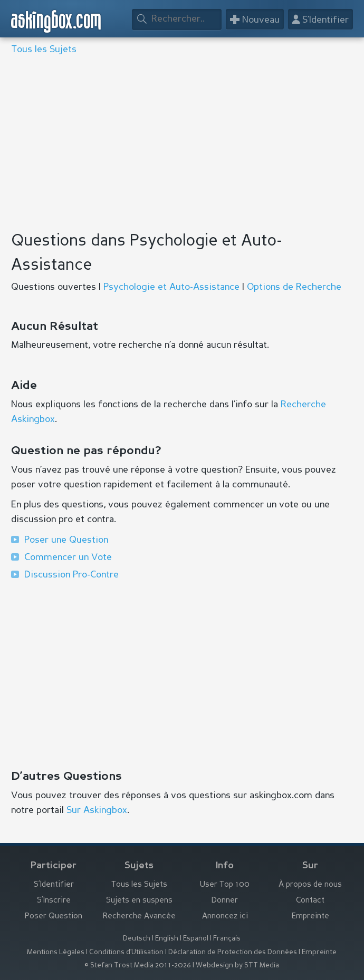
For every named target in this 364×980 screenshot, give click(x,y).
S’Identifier (54, 885)
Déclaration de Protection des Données (233, 952)
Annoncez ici (225, 917)
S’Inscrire (54, 901)
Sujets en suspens (139, 901)
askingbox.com (56, 21)
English (167, 939)
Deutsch (137, 939)
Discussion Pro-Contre (71, 575)
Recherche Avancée (139, 917)
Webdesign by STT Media (237, 966)
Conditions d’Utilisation (126, 952)
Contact (310, 901)
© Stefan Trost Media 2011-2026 (138, 966)
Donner (225, 901)
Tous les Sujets (44, 50)
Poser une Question (66, 540)
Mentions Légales (56, 952)
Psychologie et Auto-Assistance (171, 287)
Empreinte (310, 917)
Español (196, 939)
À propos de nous (310, 885)
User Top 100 (225, 885)
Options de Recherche (294, 287)
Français (227, 939)
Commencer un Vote (68, 557)
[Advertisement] (182, 144)
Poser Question (54, 917)
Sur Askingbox (97, 810)
